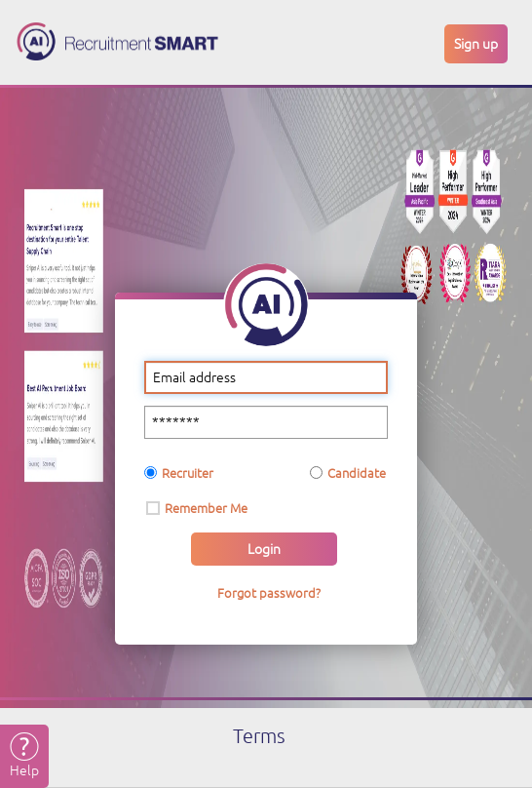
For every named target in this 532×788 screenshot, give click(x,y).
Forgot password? (269, 593)
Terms (259, 736)
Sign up (476, 44)
